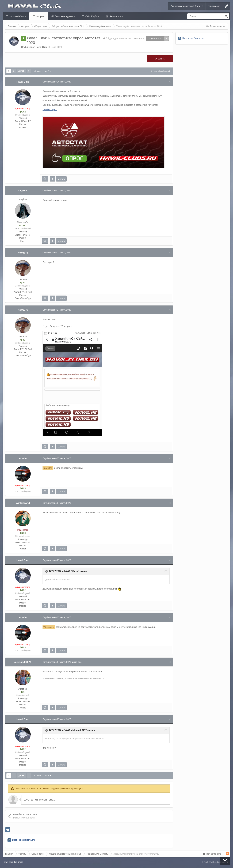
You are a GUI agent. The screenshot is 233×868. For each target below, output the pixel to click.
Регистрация (214, 6)
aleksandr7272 (23, 662)
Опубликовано (57, 82)
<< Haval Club (17, 16)
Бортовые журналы (65, 16)
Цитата (62, 179)
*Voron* (23, 191)
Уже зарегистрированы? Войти (187, 6)
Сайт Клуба (92, 16)
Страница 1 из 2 (43, 71)
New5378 (23, 253)
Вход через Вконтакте (24, 840)
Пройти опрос (50, 109)
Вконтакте (18, 862)
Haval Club (41, 47)
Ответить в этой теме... (40, 800)
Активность (116, 16)
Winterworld (23, 503)
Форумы (40, 16)
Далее (21, 71)
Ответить (160, 59)
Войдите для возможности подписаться (125, 38)
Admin (23, 458)
